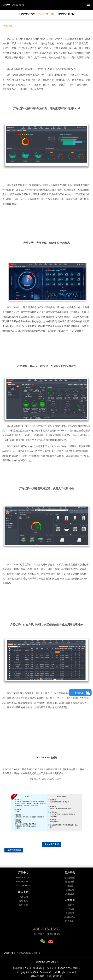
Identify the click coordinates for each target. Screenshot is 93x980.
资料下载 (23, 905)
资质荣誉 (70, 913)
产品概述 (8, 26)
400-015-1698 (46, 929)
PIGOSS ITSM (66, 14)
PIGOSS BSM (46, 14)
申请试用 (79, 693)
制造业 (70, 886)
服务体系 (23, 901)
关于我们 (70, 900)
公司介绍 (70, 905)
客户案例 (70, 872)
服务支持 (23, 892)
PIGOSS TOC (27, 14)
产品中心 (23, 872)
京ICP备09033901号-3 (47, 962)
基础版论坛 (70, 917)
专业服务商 (70, 877)
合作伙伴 (70, 909)
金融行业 (70, 882)
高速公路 (70, 894)
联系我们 (70, 921)
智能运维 (70, 890)
